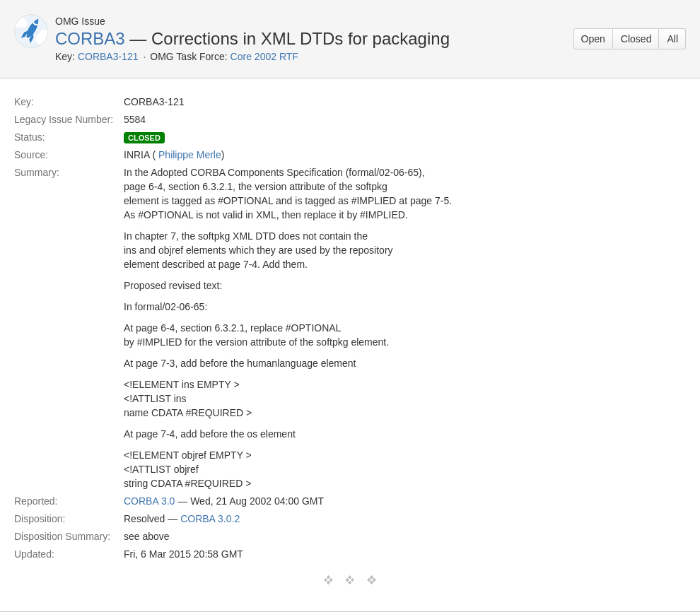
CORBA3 (90, 39)
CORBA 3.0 (149, 501)
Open (593, 39)
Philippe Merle (190, 155)
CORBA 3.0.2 (210, 519)
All (672, 39)
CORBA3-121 (108, 57)
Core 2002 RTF (264, 57)
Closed (636, 39)
